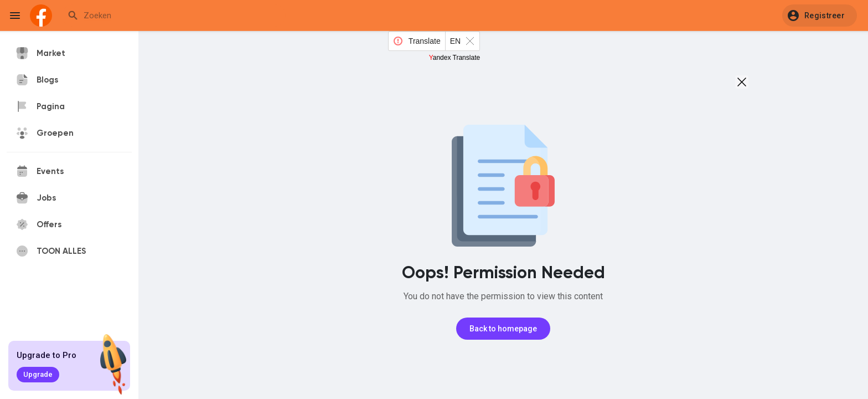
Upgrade (38, 374)
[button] (820, 16)
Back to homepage (503, 329)
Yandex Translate (455, 58)
